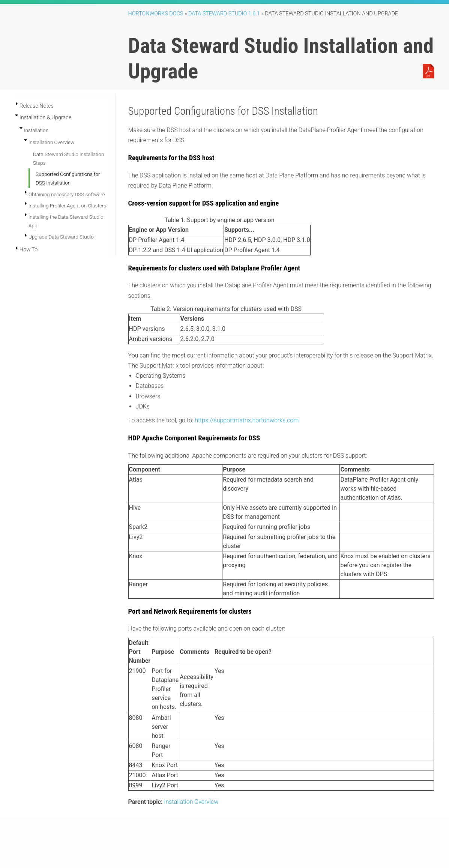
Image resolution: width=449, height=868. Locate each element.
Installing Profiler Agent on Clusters (67, 206)
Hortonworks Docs (156, 14)
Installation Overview (51, 142)
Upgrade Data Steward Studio (61, 237)
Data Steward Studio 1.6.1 (224, 14)
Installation (36, 130)
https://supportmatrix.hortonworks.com (247, 420)
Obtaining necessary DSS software (67, 194)
